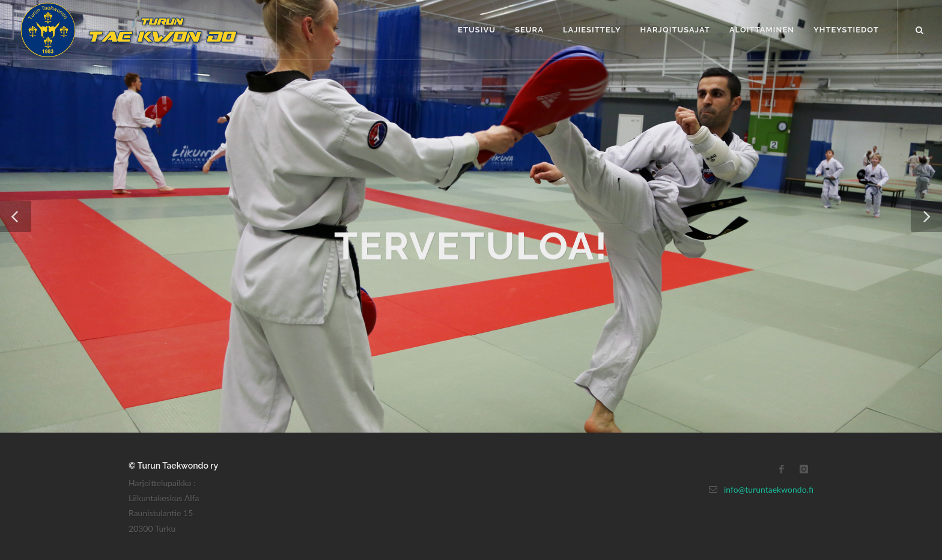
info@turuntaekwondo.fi (769, 489)
